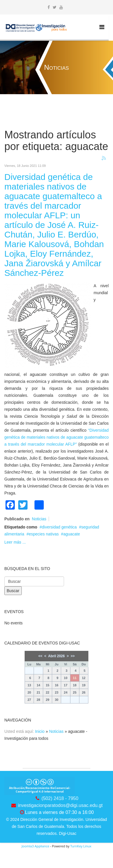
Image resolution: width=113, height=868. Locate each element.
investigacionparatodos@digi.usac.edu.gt (60, 805)
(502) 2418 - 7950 (60, 798)
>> (73, 656)
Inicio (40, 731)
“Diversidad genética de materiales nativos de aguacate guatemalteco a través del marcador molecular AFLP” (57, 437)
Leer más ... (15, 542)
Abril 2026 (56, 656)
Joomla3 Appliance (35, 846)
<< (40, 656)
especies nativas (44, 534)
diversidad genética (59, 527)
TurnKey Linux (81, 846)
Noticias (39, 519)
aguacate (72, 534)
